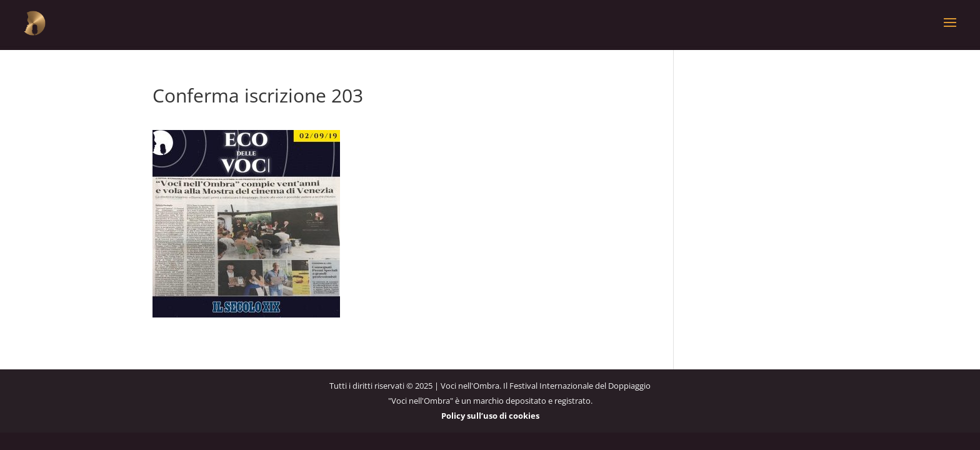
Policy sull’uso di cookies (490, 416)
